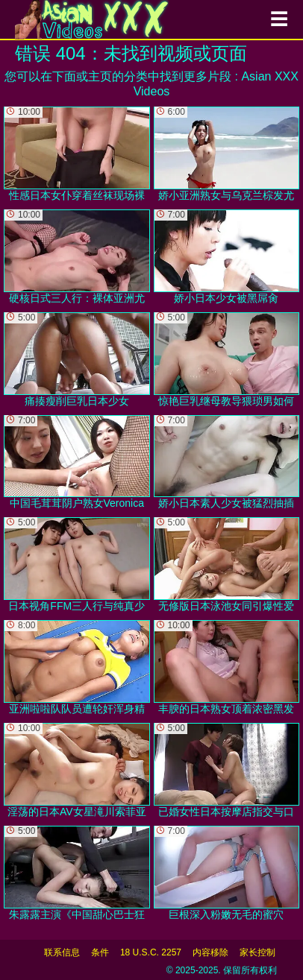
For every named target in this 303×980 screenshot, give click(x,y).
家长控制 (257, 952)
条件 (100, 952)
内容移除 (210, 952)
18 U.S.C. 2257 (151, 952)
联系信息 (62, 952)
